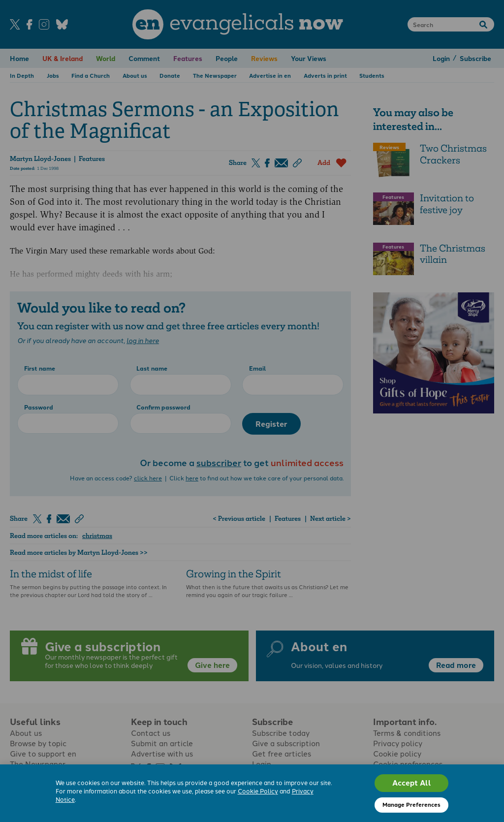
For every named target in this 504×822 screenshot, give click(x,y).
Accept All (412, 783)
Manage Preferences (411, 804)
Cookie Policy (258, 791)
